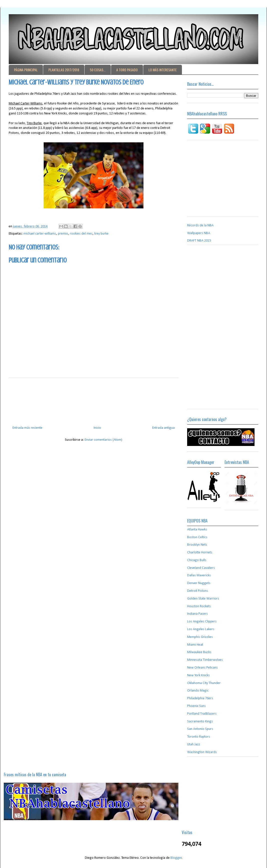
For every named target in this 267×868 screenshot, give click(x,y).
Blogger (176, 858)
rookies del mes (81, 234)
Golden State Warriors (203, 599)
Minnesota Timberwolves (205, 660)
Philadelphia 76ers (200, 698)
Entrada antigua (163, 428)
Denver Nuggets (199, 583)
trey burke (101, 234)
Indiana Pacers (198, 614)
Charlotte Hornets (200, 553)
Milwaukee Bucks (199, 652)
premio (63, 234)
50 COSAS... (98, 70)
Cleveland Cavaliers (201, 568)
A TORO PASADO (127, 70)
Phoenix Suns (197, 706)
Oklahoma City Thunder (204, 683)
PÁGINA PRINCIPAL (26, 70)
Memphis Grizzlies (200, 637)
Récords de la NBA (200, 225)
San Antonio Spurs (200, 729)
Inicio (97, 428)
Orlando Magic (198, 691)
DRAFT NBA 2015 (199, 241)
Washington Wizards (202, 752)
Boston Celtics (197, 537)
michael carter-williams (40, 234)
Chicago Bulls (197, 560)
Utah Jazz (194, 744)
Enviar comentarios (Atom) (103, 440)
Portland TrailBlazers (202, 714)
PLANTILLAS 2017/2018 (64, 70)
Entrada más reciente (27, 428)
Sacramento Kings (200, 722)
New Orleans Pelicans (202, 668)
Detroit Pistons (198, 591)
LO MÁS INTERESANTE (163, 70)
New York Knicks (199, 675)
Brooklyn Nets (197, 545)
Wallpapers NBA (199, 233)
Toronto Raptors (199, 737)
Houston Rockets (199, 606)
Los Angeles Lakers (201, 629)
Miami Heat (195, 645)
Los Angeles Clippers (202, 622)
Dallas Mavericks (199, 575)
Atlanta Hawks (197, 530)
